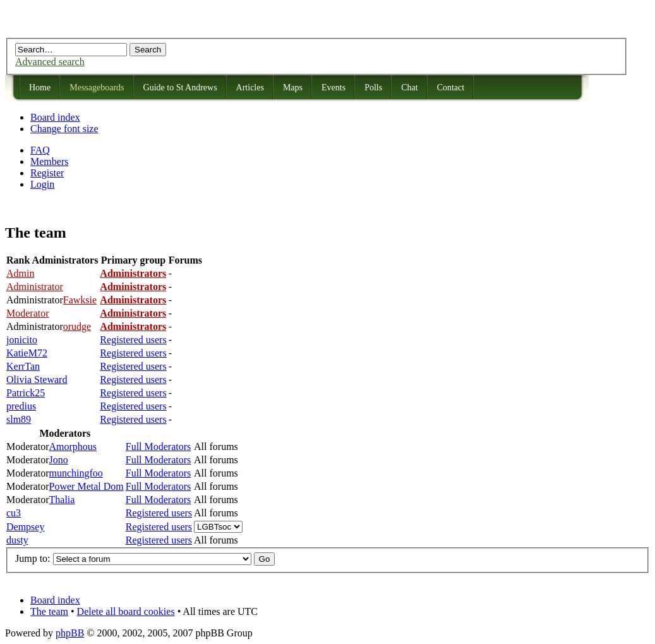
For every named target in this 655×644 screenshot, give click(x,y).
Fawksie (80, 300)
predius (21, 406)
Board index (55, 117)
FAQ (40, 150)
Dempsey (25, 527)
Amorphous (73, 447)
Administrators (133, 273)
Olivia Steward (37, 380)
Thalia (62, 500)
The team (49, 611)
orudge (77, 326)
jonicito (22, 340)
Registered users (133, 340)
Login (42, 184)
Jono (59, 460)
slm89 (19, 419)
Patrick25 (26, 393)
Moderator (28, 313)
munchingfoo (76, 473)
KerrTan (23, 366)
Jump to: (33, 558)
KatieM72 (27, 353)
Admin (20, 273)
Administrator (35, 287)
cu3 (14, 513)
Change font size (64, 129)
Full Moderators (159, 447)
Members (49, 161)
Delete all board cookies (126, 611)
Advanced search (50, 62)
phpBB (70, 633)
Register (47, 173)
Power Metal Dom (87, 486)
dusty (17, 540)
